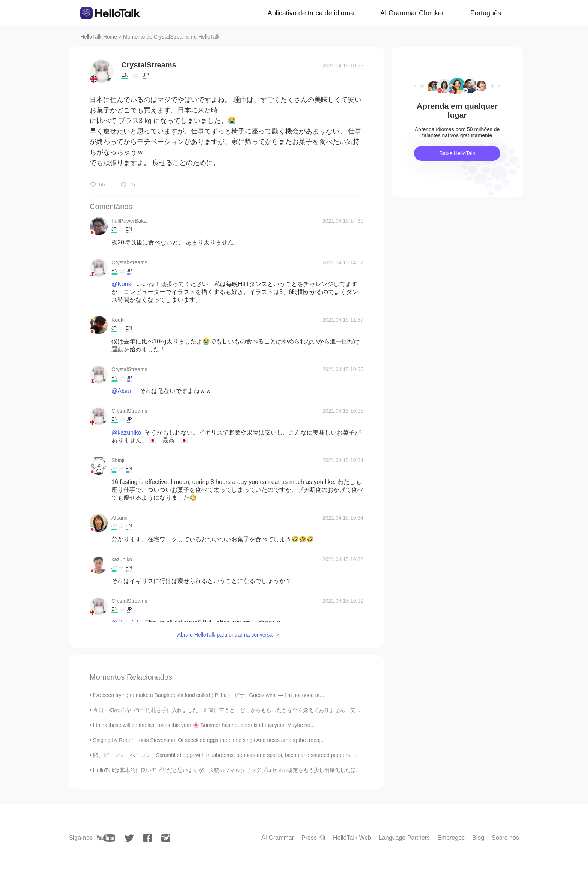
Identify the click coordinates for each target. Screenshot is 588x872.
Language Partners (404, 838)
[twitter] (129, 838)
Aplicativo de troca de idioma (311, 13)
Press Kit (313, 838)
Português (486, 13)
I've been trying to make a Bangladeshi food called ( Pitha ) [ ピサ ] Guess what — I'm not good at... (208, 695)
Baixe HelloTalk (457, 153)
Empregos (451, 838)
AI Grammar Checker (412, 13)
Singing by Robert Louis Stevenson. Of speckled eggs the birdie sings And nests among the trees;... (209, 740)
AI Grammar (278, 838)
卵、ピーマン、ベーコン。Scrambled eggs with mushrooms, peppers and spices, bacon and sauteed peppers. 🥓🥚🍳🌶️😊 (239, 755)
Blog (478, 838)
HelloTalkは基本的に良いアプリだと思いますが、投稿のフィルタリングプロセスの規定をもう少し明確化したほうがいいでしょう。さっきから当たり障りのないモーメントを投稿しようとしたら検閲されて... (337, 770)
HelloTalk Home (99, 37)
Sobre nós (505, 838)
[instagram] (166, 838)
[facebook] (148, 838)
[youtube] (106, 838)
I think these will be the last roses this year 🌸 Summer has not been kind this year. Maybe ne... (204, 725)
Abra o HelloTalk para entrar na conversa (225, 635)
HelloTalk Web (352, 838)
